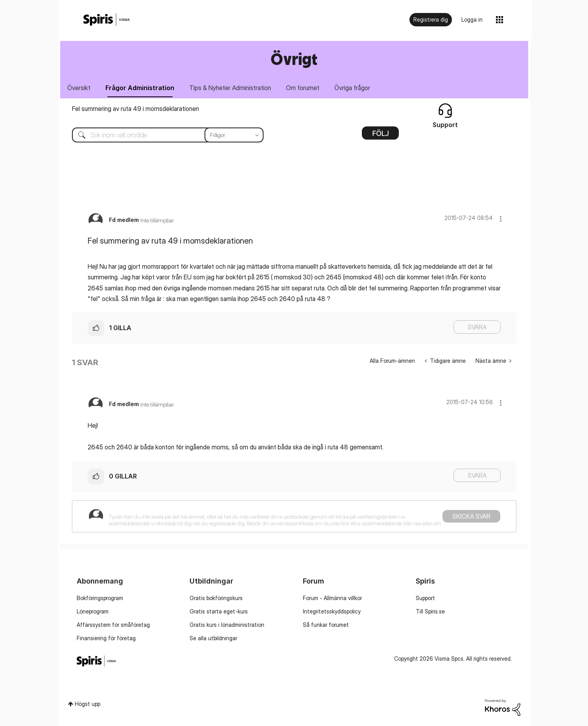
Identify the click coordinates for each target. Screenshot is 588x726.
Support (425, 598)
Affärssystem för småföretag (113, 625)
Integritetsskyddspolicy (332, 611)
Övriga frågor (353, 88)
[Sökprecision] (234, 135)
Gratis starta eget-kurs (219, 611)
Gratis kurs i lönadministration (227, 625)
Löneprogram (93, 611)
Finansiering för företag (106, 638)
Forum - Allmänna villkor (332, 598)
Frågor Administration (140, 88)
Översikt (79, 88)
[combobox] (162, 135)
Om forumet (303, 88)
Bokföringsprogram (100, 598)
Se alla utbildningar (213, 638)
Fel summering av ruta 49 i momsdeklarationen (135, 109)
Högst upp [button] (88, 704)
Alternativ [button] (380, 136)
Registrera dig (431, 19)
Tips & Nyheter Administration (230, 88)
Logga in (472, 19)
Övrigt (294, 59)
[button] (501, 219)
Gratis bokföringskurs (216, 598)
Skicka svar (471, 516)
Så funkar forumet (326, 625)
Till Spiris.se (430, 611)
